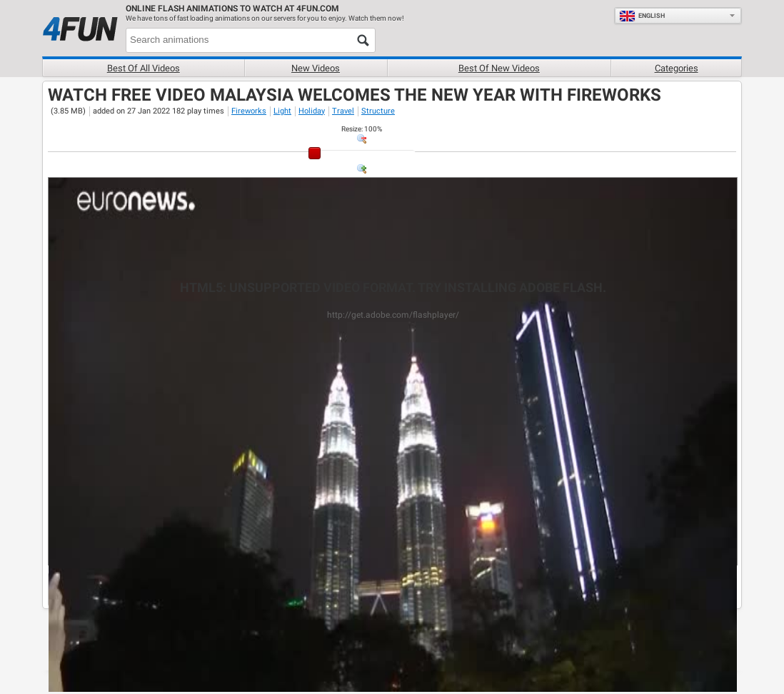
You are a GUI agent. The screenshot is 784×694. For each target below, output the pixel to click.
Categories (677, 68)
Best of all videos (144, 68)
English (642, 16)
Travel (343, 111)
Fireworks (249, 111)
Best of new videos (499, 68)
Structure (378, 111)
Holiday (312, 111)
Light (282, 111)
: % (362, 129)
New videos (316, 68)
